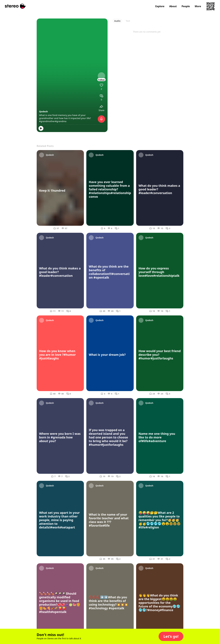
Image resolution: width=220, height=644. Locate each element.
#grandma (61, 121)
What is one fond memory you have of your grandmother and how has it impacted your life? (65, 117)
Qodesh (43, 111)
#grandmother (47, 121)
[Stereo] (15, 6)
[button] (171, 636)
